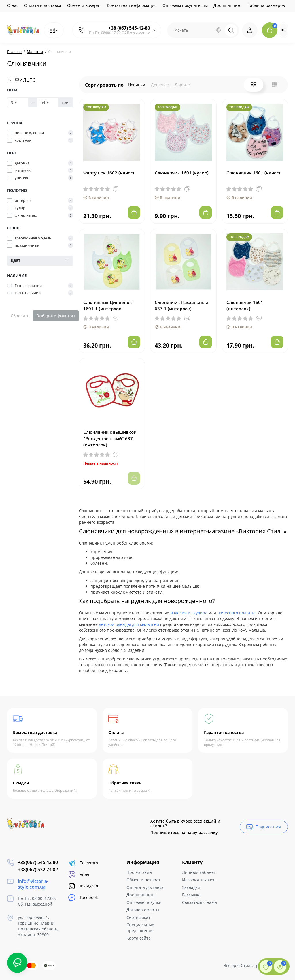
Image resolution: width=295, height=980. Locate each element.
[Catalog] (54, 30)
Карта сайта (139, 938)
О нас (13, 5)
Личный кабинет (199, 872)
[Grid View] (254, 85)
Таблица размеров (266, 5)
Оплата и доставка (43, 5)
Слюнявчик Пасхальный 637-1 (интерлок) (181, 305)
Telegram (83, 863)
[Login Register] (250, 30)
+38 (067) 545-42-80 (129, 28)
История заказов (199, 880)
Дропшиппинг (228, 5)
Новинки (137, 85)
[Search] (219, 30)
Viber (79, 875)
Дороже (182, 85)
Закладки (191, 887)
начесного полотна (236, 613)
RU (284, 30)
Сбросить (20, 316)
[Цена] (18, 102)
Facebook (83, 898)
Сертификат (138, 917)
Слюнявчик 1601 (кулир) (182, 173)
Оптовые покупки (144, 902)
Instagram (84, 886)
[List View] (275, 85)
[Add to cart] (134, 213)
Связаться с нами (199, 902)
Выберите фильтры (56, 316)
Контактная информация (132, 5)
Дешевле (160, 85)
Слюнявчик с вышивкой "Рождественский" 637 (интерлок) (110, 438)
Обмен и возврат (84, 5)
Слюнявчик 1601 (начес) (253, 173)
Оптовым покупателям (185, 5)
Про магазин (139, 872)
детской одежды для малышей (129, 624)
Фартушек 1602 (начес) (109, 173)
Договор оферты (143, 910)
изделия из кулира (189, 613)
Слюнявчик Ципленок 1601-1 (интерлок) (108, 305)
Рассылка (191, 895)
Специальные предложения (140, 928)
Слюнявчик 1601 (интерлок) (245, 305)
